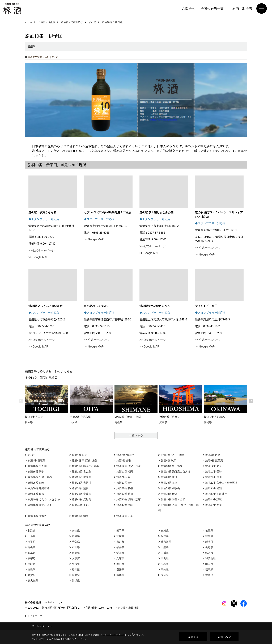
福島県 (76, 536)
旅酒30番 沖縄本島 (39, 488)
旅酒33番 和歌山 (170, 488)
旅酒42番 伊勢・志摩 (129, 499)
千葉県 (76, 542)
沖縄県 (76, 581)
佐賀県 (31, 575)
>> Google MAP (38, 257)
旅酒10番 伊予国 (37, 466)
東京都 (120, 542)
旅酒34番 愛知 (214, 488)
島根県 (76, 564)
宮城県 (165, 531)
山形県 (31, 536)
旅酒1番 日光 (80, 455)
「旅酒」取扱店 (241, 8)
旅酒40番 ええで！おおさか (44, 499)
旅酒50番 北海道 (37, 516)
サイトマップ (35, 616)
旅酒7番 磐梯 (124, 460)
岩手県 (120, 531)
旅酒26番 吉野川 (82, 483)
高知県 (165, 569)
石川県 (76, 547)
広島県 (165, 564)
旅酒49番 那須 (214, 505)
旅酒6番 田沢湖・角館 (85, 460)
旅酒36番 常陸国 (82, 494)
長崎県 (76, 575)
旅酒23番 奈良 (169, 477)
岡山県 (120, 564)
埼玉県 (31, 542)
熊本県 (120, 575)
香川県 (76, 569)
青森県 (76, 531)
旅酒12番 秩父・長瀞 (129, 466)
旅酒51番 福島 (80, 516)
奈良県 (165, 558)
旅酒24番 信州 (214, 477)
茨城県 (120, 536)
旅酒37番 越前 (125, 494)
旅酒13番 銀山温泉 (172, 466)
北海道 (31, 531)
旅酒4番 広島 (213, 455)
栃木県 (165, 536)
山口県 (209, 564)
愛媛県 (120, 569)
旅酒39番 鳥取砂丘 (216, 494)
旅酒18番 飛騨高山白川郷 (176, 472)
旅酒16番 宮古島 (82, 472)
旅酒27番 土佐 (125, 483)
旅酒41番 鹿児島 (82, 499)
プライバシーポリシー (113, 635)
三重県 (165, 553)
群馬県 (209, 536)
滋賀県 (209, 553)
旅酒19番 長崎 (214, 472)
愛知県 (120, 553)
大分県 (165, 575)
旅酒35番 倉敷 (36, 494)
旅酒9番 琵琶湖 (214, 460)
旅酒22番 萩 (123, 477)
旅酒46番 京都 (80, 505)
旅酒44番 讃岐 (214, 499)
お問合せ (189, 8)
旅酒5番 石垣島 (37, 460)
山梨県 (165, 547)
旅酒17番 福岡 (125, 472)
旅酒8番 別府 (168, 460)
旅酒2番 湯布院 (125, 455)
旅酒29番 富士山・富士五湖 (221, 483)
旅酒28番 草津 (169, 483)
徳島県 (31, 569)
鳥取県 (31, 564)
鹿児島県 (33, 581)
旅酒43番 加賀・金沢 (173, 499)
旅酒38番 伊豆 (169, 494)
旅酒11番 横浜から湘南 (86, 466)
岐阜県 (31, 553)
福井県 (120, 547)
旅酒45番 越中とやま (40, 505)
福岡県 (209, 569)
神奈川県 (166, 542)
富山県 (31, 547)
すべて (31, 455)
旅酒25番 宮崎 (36, 483)
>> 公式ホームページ (42, 250)
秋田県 (209, 531)
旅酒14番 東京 (214, 466)
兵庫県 (120, 558)
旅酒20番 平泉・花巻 (40, 477)
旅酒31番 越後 (80, 488)
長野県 (209, 547)
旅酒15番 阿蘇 (36, 472)
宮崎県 (209, 575)
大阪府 (76, 558)
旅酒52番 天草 (125, 516)
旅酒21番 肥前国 (82, 477)
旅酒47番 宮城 (125, 505)
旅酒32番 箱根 (125, 488)
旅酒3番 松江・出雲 (172, 455)
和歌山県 (210, 558)
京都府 (31, 558)
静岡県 (76, 553)
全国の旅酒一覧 (212, 8)
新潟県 (209, 542)
